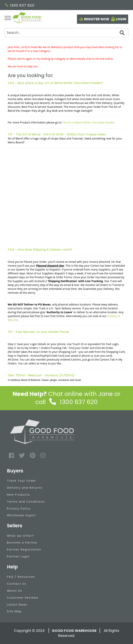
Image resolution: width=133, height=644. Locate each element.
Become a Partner (22, 543)
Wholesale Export (22, 515)
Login (121, 19)
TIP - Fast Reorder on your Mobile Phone (38, 332)
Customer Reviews (23, 598)
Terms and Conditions (26, 502)
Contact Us (17, 584)
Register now (97, 19)
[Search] (66, 33)
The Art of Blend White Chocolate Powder (88, 122)
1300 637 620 (20, 5)
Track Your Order (22, 481)
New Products (18, 495)
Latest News (17, 605)
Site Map (14, 611)
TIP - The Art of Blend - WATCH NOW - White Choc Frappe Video (57, 134)
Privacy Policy (19, 509)
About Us (14, 591)
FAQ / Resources (21, 577)
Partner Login (18, 556)
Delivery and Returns (25, 488)
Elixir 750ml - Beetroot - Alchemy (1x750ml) (41, 375)
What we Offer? (20, 536)
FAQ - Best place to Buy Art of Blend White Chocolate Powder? (55, 83)
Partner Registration (24, 550)
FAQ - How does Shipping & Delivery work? (40, 250)
